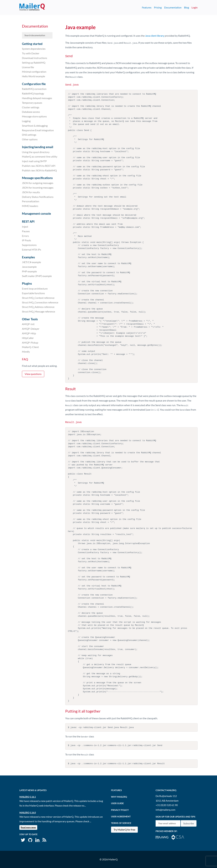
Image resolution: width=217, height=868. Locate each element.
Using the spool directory (36, 152)
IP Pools (26, 240)
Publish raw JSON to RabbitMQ (39, 170)
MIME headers (30, 206)
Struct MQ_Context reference (38, 298)
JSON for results (31, 192)
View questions (33, 374)
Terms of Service (121, 823)
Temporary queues (32, 103)
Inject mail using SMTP (34, 161)
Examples (28, 257)
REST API (28, 221)
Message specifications (37, 178)
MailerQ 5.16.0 (28, 812)
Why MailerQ (119, 797)
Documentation (173, 7)
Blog (187, 7)
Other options (30, 139)
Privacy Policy (120, 810)
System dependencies (34, 49)
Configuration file (34, 84)
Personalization (31, 201)
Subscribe (189, 823)
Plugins (27, 283)
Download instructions (35, 58)
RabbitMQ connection (34, 89)
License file (28, 67)
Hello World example (33, 76)
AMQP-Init (28, 324)
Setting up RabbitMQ (34, 63)
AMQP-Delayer (31, 329)
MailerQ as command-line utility (40, 156)
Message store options (34, 116)
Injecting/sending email (38, 147)
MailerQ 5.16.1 (28, 797)
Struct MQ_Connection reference (40, 302)
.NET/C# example (31, 262)
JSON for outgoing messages (38, 183)
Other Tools (30, 319)
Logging (26, 121)
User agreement (121, 816)
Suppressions (29, 245)
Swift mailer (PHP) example (37, 276)
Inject (25, 227)
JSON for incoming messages (38, 188)
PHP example (29, 271)
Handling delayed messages (37, 98)
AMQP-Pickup (30, 342)
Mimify (26, 352)
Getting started (32, 44)
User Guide (117, 803)
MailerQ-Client (30, 347)
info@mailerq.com (165, 809)
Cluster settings (31, 107)
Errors (25, 236)
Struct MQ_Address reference (38, 307)
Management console (36, 213)
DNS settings (29, 135)
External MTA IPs (31, 249)
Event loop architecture (35, 289)
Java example (29, 267)
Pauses (26, 231)
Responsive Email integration (38, 130)
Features (147, 7)
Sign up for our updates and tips (175, 816)
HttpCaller (28, 338)
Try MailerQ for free (124, 829)
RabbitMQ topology (33, 93)
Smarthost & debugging (35, 126)
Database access (31, 112)
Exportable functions (33, 293)
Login (195, 7)
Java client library (155, 36)
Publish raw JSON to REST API (39, 166)
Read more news (28, 827)
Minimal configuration (34, 72)
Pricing (158, 7)
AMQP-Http (29, 333)
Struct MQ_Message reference (38, 311)
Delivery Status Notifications (38, 197)
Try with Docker (31, 53)
